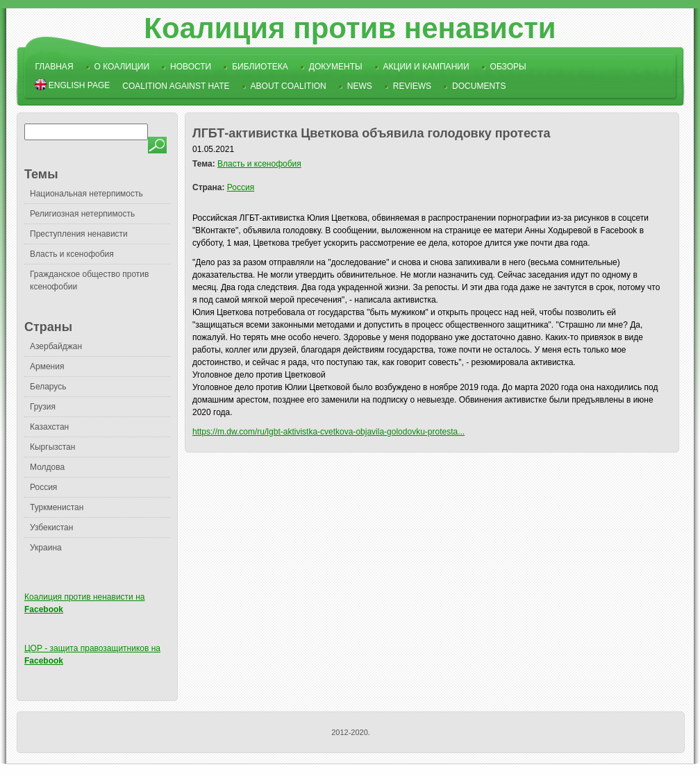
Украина (46, 548)
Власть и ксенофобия (72, 254)
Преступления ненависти (79, 234)
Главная (55, 67)
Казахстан (49, 427)
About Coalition (289, 86)
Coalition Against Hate (176, 86)
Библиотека (260, 67)
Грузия (43, 407)
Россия (43, 487)
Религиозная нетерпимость (82, 214)
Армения (47, 366)
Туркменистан (57, 507)
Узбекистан (51, 528)
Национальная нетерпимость (86, 194)
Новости (191, 67)
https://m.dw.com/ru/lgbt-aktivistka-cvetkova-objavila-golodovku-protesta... (328, 432)
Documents (479, 86)
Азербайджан (56, 346)
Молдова (47, 467)
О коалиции (122, 67)
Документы (336, 67)
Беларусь (48, 387)
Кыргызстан (52, 447)
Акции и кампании (426, 67)
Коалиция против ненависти (350, 28)
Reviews (412, 86)
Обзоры (508, 67)
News (360, 86)
